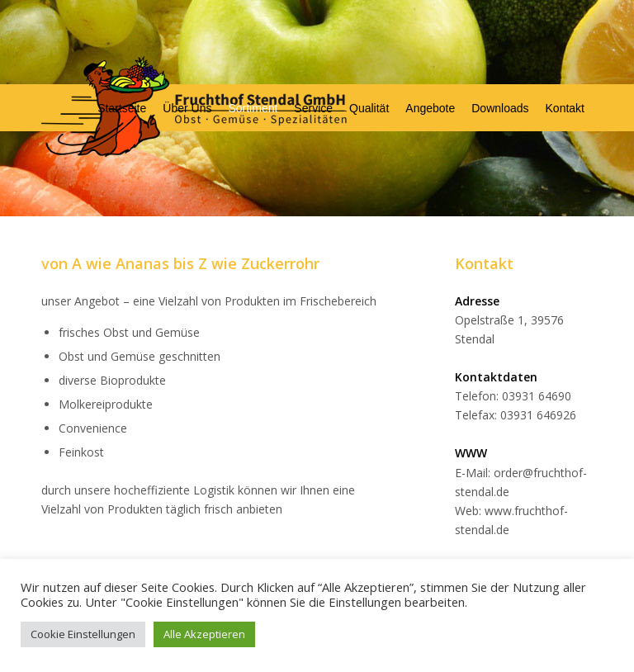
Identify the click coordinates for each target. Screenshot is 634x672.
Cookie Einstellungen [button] (83, 634)
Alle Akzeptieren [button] (204, 634)
